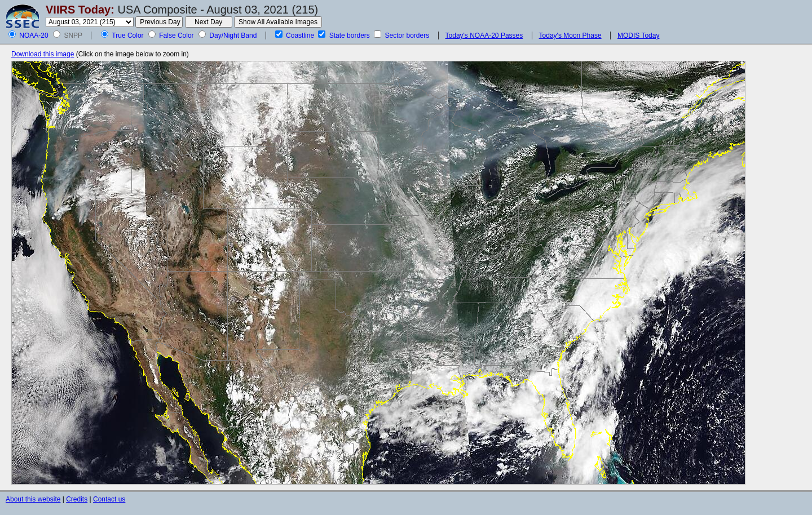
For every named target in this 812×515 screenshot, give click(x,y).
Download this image (43, 54)
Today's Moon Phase (570, 35)
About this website (33, 499)
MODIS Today (638, 35)
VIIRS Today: (80, 10)
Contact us (109, 499)
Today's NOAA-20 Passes (484, 35)
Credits (77, 499)
